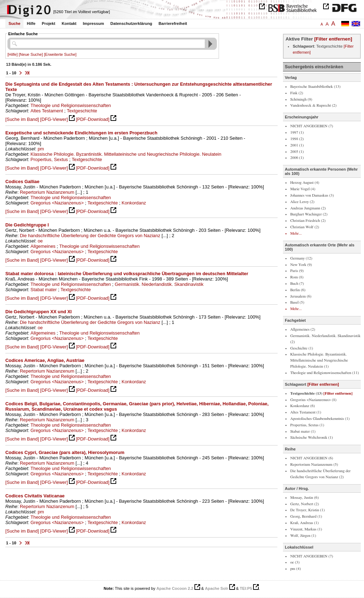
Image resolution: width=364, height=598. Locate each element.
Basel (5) (297, 302)
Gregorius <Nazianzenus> (57, 203)
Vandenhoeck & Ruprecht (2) (313, 105)
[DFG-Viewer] (54, 119)
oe (40, 241)
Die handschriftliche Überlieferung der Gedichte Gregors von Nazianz (90, 236)
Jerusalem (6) (301, 296)
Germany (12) (301, 258)
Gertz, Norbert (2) (304, 504)
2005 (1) (297, 152)
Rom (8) (297, 277)
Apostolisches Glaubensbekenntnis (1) (320, 419)
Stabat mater (44, 290)
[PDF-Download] (92, 119)
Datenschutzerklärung (132, 23)
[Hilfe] (13, 54)
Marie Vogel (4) (303, 189)
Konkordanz (134, 203)
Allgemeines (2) (303, 329)
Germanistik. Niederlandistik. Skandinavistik (159, 284)
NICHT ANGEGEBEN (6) (312, 458)
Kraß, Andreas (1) (304, 523)
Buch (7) (297, 284)
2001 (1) (297, 145)
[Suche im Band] (22, 119)
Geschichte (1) (301, 348)
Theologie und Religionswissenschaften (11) (324, 373)
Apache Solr (217, 588)
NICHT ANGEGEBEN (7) (312, 126)
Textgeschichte (82, 111)
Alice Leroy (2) (302, 202)
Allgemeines (43, 246)
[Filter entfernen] (333, 39)
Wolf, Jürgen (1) (303, 536)
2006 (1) (297, 158)
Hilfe (31, 23)
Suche (15, 23)
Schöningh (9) (301, 99)
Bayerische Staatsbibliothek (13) (315, 87)
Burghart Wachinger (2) (309, 214)
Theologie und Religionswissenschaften (71, 105)
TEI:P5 (246, 588)
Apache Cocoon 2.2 (175, 588)
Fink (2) (296, 93)
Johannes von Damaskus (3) (312, 195)
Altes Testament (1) (306, 412)
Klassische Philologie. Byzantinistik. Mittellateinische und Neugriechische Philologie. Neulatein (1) (319, 360)
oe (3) (295, 562)
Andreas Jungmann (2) (308, 208)
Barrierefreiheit (173, 23)
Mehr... (296, 233)
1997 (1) (297, 132)
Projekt (49, 23)
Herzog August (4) (305, 183)
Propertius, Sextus (49, 159)
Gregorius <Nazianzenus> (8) (313, 400)
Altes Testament (47, 111)
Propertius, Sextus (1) (307, 425)
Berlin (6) (298, 290)
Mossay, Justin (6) (304, 498)
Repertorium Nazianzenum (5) (314, 464)
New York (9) (301, 265)
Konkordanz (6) (302, 406)
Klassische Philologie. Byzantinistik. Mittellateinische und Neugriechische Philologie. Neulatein (126, 154)
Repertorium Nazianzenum (47, 192)
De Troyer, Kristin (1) (307, 510)
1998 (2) (297, 139)
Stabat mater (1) (303, 431)
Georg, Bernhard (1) (306, 516)
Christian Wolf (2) (304, 227)
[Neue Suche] (31, 54)
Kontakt (69, 23)
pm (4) (295, 569)
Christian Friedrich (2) (308, 221)
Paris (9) (297, 271)
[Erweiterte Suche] (60, 54)
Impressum (93, 23)
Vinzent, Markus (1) (306, 529)
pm (41, 149)
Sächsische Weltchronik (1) (311, 437)
